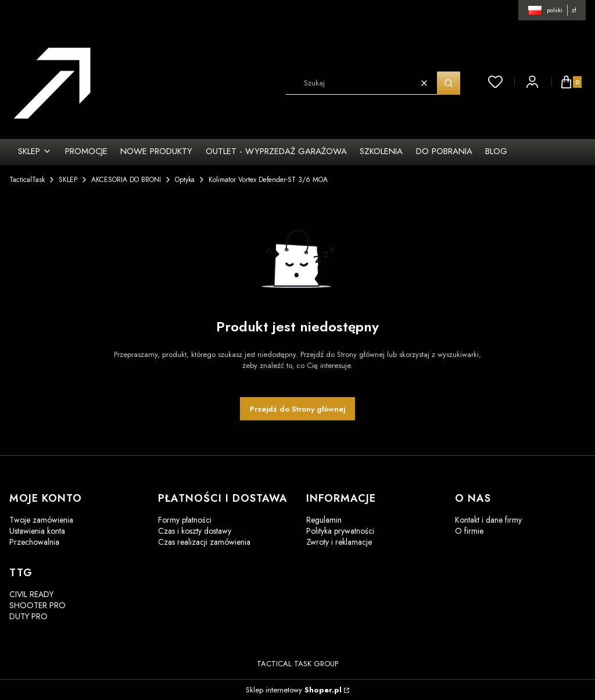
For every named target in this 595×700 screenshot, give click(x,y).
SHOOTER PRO (37, 605)
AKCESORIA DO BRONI (126, 180)
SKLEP (68, 180)
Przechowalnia (34, 542)
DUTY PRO (28, 616)
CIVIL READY (31, 594)
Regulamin (324, 520)
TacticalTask (27, 180)
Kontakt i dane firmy (488, 520)
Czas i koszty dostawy (195, 531)
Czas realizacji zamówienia (204, 542)
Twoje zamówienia (41, 520)
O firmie (469, 531)
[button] (449, 83)
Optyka (185, 180)
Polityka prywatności (340, 531)
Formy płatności (185, 520)
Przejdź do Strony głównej (297, 409)
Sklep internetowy (294, 690)
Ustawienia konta (37, 531)
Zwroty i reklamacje (339, 542)
